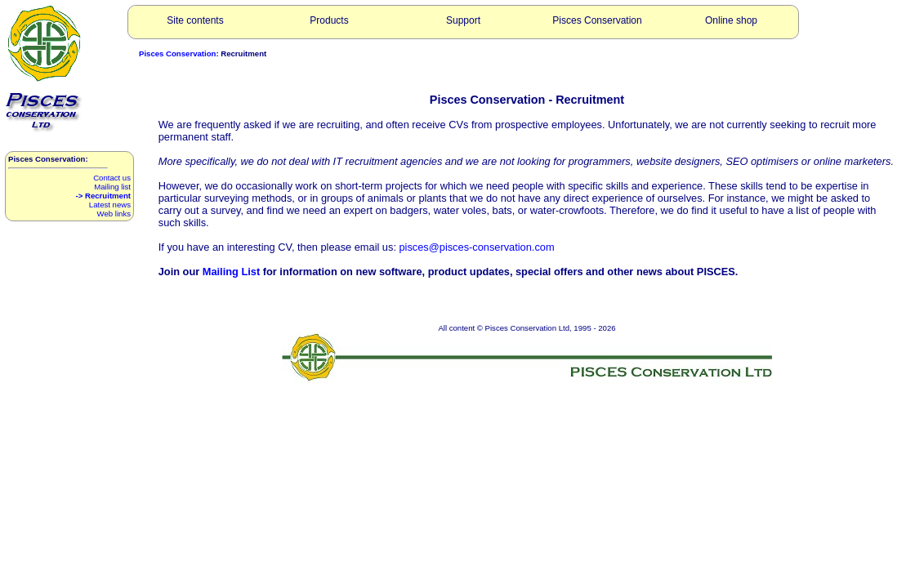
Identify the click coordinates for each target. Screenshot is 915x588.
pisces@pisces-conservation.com (477, 247)
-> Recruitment (103, 196)
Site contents (195, 20)
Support (463, 20)
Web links (114, 214)
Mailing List (231, 272)
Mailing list (112, 187)
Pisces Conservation (597, 20)
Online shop (731, 20)
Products (329, 20)
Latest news (110, 205)
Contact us (112, 178)
